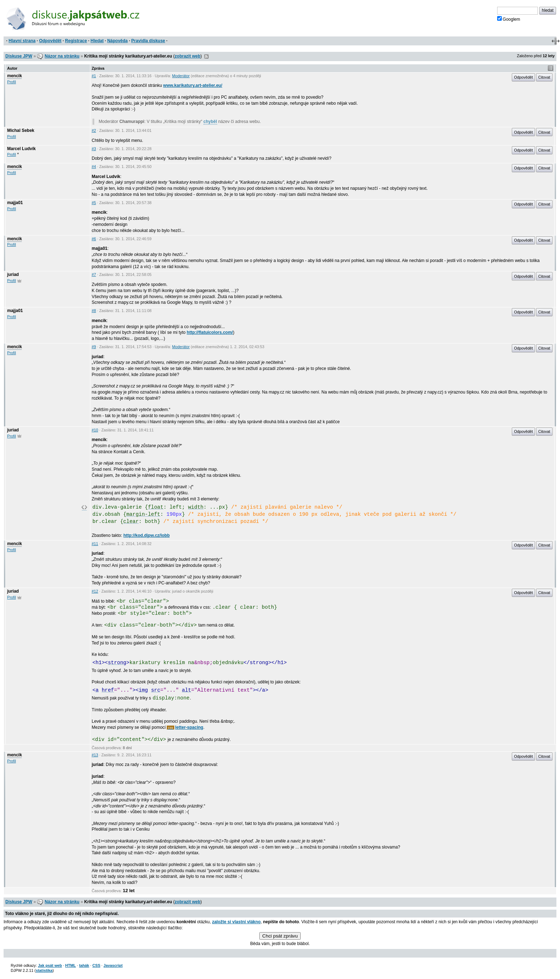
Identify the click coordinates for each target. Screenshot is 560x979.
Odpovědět (50, 41)
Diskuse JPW (19, 56)
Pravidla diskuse (148, 41)
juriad (13, 275)
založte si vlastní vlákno (236, 922)
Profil (12, 82)
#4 (94, 167)
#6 (94, 239)
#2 (94, 130)
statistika (44, 970)
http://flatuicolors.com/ (210, 332)
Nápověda (117, 41)
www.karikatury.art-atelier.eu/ (193, 85)
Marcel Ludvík (21, 149)
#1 (94, 76)
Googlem (509, 19)
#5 (94, 203)
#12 (95, 591)
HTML (70, 965)
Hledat (97, 41)
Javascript (113, 965)
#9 (94, 347)
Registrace (76, 41)
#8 (94, 311)
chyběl (210, 122)
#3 (94, 149)
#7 (94, 275)
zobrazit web (187, 56)
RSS (206, 56)
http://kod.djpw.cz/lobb (146, 535)
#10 (95, 430)
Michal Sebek (21, 130)
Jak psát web (50, 965)
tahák (84, 965)
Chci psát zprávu (280, 936)
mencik (14, 76)
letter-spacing (189, 727)
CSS (96, 965)
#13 (95, 755)
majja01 (15, 203)
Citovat (544, 77)
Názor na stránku (62, 56)
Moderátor (181, 76)
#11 (95, 544)
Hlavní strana (22, 41)
